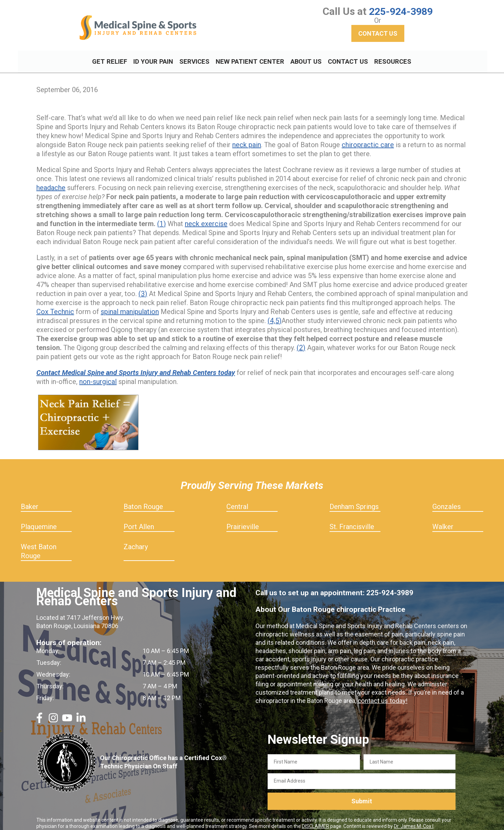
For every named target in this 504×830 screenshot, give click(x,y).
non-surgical (98, 375)
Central (237, 500)
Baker (30, 500)
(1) (161, 217)
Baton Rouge (143, 500)
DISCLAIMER (316, 820)
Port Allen (139, 520)
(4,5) (274, 314)
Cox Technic (55, 305)
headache (51, 181)
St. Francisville (352, 520)
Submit (362, 795)
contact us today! (381, 694)
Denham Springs (354, 500)
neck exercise (206, 217)
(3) (143, 287)
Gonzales (447, 500)
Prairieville (243, 520)
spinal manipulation (130, 305)
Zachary (136, 541)
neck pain (247, 139)
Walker (443, 520)
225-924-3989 (401, 11)
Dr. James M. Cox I (414, 820)
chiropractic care (368, 139)
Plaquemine (39, 520)
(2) (301, 341)
